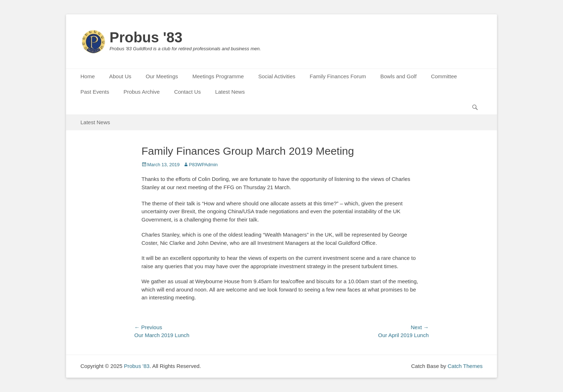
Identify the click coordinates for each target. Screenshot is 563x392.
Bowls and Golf (398, 76)
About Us (120, 76)
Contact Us (187, 92)
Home (88, 76)
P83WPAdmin (203, 165)
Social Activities (277, 76)
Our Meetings (162, 76)
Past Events (95, 92)
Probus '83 (146, 37)
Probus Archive (142, 92)
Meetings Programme (218, 76)
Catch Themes (465, 366)
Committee (444, 76)
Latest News (230, 92)
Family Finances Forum (338, 76)
